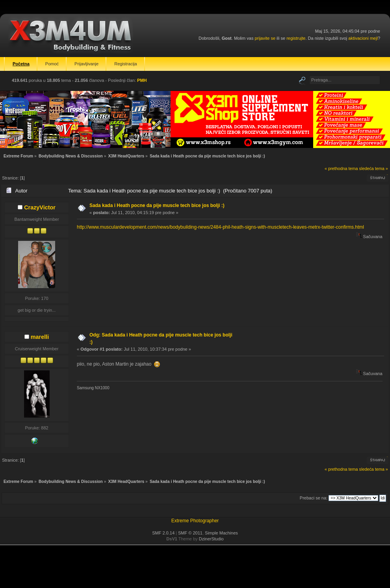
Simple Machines (221, 533)
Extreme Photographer (195, 521)
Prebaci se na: (314, 498)
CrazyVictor (40, 207)
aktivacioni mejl (363, 38)
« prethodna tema (341, 168)
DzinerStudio (211, 539)
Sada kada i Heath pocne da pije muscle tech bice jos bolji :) (157, 205)
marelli (40, 337)
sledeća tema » (374, 168)
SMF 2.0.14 (163, 533)
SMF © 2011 (190, 533)
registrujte (296, 38)
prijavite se (265, 38)
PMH (142, 80)
